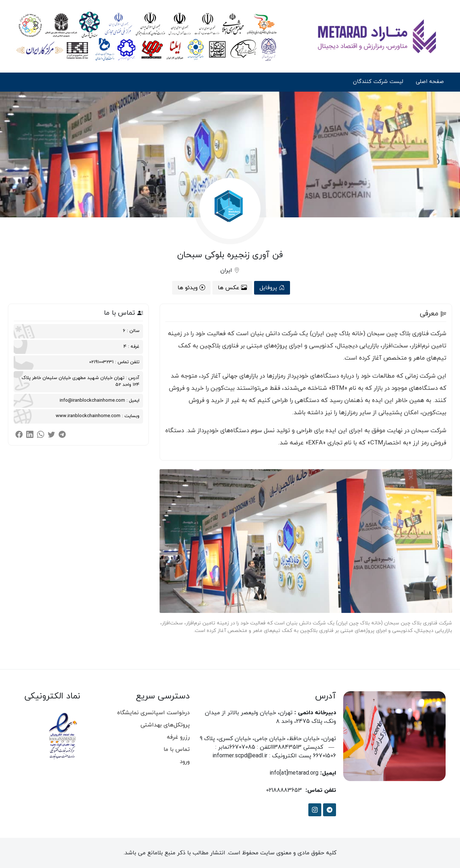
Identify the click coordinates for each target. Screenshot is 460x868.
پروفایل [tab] (272, 288)
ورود (185, 762)
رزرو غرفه (178, 737)
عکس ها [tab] (232, 288)
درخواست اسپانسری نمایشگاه (153, 713)
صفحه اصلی (430, 82)
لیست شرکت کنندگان (378, 82)
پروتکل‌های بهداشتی (165, 725)
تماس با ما (177, 749)
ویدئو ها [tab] (191, 288)
